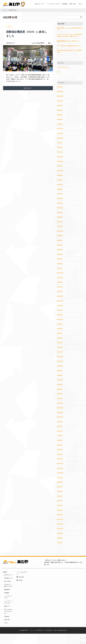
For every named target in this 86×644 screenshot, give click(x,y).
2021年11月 (60, 171)
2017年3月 (60, 291)
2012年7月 (60, 487)
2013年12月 (60, 408)
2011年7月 (60, 543)
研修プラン (7, 606)
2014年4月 (60, 389)
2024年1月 (60, 124)
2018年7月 (60, 245)
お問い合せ (73, 4)
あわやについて (40, 4)
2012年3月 (60, 505)
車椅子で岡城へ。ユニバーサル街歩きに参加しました (70, 29)
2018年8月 (60, 240)
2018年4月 (60, 259)
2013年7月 (60, 431)
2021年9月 (60, 175)
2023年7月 (60, 143)
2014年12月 (60, 356)
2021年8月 (60, 180)
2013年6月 (60, 436)
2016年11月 (60, 301)
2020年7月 (60, 203)
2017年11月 (60, 273)
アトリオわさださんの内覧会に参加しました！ (69, 46)
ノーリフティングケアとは (8, 602)
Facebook (20, 577)
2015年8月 (60, 329)
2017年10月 (60, 277)
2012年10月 (60, 473)
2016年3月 (60, 315)
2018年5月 (60, 254)
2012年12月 (60, 463)
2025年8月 (60, 101)
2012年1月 (60, 515)
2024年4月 (60, 119)
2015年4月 (60, 347)
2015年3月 (60, 352)
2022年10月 (60, 161)
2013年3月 (60, 449)
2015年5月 (60, 343)
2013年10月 (60, 417)
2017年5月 (60, 287)
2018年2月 (60, 264)
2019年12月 (60, 208)
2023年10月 (60, 138)
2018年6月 (60, 250)
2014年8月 (60, 375)
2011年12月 (60, 519)
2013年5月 (60, 440)
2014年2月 (60, 398)
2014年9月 (60, 370)
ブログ (80, 4)
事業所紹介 (7, 590)
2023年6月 (60, 147)
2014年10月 (60, 366)
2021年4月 (60, 189)
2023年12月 (60, 129)
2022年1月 (60, 166)
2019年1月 (60, 226)
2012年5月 (60, 496)
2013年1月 (60, 459)
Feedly (20, 580)
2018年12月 (60, 231)
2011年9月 (60, 533)
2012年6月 (60, 491)
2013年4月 (60, 445)
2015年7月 (60, 333)
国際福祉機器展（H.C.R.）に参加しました (68, 41)
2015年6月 (60, 338)
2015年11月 (60, 319)
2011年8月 (60, 538)
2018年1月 (60, 268)
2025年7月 (60, 105)
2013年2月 (60, 454)
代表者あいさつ (8, 578)
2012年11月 (60, 468)
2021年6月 (60, 184)
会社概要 (7, 593)
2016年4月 (60, 310)
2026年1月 (60, 87)
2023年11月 (60, 133)
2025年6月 (60, 110)
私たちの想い (8, 581)
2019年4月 (60, 222)
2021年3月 (60, 194)
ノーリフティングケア (53, 4)
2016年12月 (60, 296)
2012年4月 (60, 501)
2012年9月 (60, 477)
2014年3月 (60, 394)
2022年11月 (60, 157)
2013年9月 (60, 422)
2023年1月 (60, 152)
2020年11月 (60, 198)
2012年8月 (60, 482)
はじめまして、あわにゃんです (8, 585)
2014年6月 (60, 380)
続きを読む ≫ (28, 88)
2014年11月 (60, 361)
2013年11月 (60, 412)
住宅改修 (64, 4)
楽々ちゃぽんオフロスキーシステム (8, 611)
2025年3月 (60, 115)
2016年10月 (60, 305)
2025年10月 (60, 96)
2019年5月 (60, 217)
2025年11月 (60, 91)
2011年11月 (60, 524)
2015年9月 (60, 324)
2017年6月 (60, 282)
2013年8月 (60, 426)
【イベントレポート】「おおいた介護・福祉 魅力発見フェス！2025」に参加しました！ (69, 35)
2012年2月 (60, 510)
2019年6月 (60, 212)
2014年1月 (60, 403)
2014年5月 (60, 384)
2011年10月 (60, 529)
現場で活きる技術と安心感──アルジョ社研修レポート (70, 51)
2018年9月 (60, 236)
